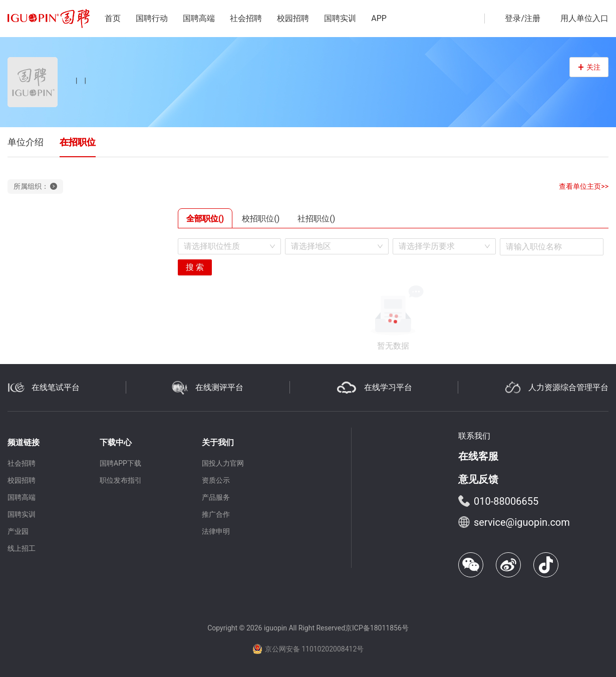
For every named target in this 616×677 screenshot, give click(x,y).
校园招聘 (293, 18)
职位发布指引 (121, 480)
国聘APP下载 (120, 463)
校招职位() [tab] (261, 219)
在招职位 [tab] (78, 142)
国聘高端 (199, 18)
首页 (113, 18)
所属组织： (35, 186)
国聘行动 (152, 18)
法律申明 (216, 531)
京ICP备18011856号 (377, 628)
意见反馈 (478, 479)
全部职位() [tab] (205, 219)
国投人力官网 (223, 463)
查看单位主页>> (584, 186)
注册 (532, 18)
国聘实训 (340, 18)
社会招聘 (246, 18)
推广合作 (216, 514)
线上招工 (22, 548)
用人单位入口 (584, 18)
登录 (513, 18)
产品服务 (216, 497)
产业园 (18, 531)
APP (379, 18)
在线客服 (478, 456)
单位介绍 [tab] (26, 142)
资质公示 (216, 480)
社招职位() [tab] (316, 219)
